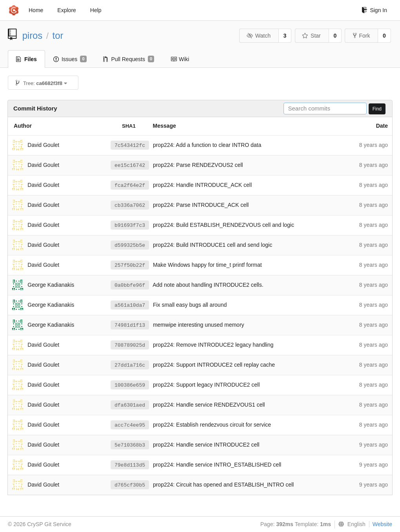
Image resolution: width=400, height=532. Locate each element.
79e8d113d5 (130, 465)
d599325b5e (130, 245)
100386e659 (130, 385)
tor (58, 35)
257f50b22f (130, 265)
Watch (258, 36)
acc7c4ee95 (130, 425)
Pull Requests (129, 59)
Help (96, 10)
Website (382, 524)
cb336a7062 (130, 205)
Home (36, 10)
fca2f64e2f (130, 185)
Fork (361, 36)
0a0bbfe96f (130, 285)
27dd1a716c (130, 365)
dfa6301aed (130, 405)
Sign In (374, 10)
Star (311, 36)
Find (377, 109)
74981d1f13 (130, 325)
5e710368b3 (130, 445)
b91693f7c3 (130, 225)
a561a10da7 (130, 305)
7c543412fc (130, 146)
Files (26, 59)
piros (33, 35)
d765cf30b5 (130, 485)
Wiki (180, 59)
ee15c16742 (130, 166)
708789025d (130, 345)
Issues (70, 59)
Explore (66, 10)
